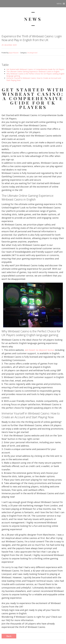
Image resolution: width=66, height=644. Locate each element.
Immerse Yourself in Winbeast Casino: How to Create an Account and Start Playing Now (34, 79)
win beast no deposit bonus (40, 350)
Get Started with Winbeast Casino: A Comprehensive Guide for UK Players (35, 69)
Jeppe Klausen (14, 53)
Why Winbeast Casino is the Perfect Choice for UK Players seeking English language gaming (35, 75)
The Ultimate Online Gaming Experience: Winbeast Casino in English (33, 72)
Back (9, 636)
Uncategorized (32, 53)
